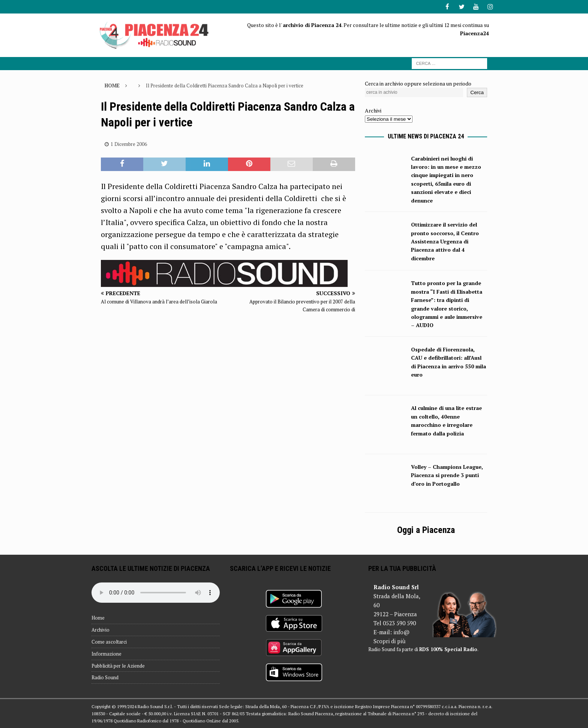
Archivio (100, 629)
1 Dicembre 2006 (129, 143)
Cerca (477, 92)
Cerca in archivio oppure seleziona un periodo (418, 83)
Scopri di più (389, 641)
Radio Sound (105, 677)
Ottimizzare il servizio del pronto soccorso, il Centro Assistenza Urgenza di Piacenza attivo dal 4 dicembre (445, 241)
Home (98, 617)
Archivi (373, 110)
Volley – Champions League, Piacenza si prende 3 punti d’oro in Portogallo (447, 475)
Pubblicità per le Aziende (118, 665)
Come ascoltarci (109, 641)
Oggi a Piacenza (426, 530)
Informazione (106, 653)
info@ (401, 632)
